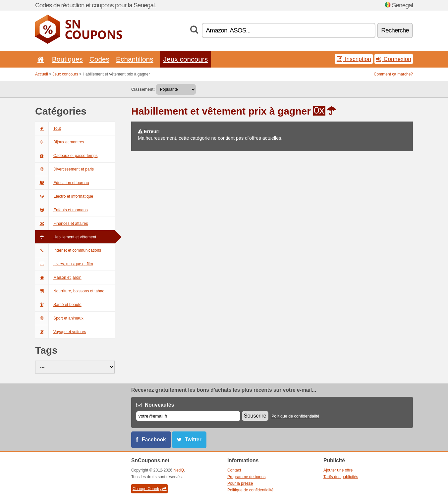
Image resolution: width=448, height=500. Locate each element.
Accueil (42, 74)
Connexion (394, 59)
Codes (99, 59)
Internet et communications (68, 250)
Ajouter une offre (338, 470)
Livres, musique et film (64, 264)
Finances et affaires (62, 224)
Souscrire (255, 416)
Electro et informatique (64, 196)
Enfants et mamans (61, 210)
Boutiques (67, 59)
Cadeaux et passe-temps (66, 156)
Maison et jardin (58, 277)
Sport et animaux (59, 318)
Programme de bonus (246, 477)
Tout (48, 128)
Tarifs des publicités (341, 477)
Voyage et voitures (61, 332)
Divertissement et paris (64, 169)
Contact (234, 470)
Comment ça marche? (393, 74)
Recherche (395, 30)
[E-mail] (188, 416)
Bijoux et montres (60, 142)
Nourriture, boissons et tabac (70, 291)
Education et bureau (62, 183)
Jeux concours (186, 59)
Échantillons (135, 59)
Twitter (193, 440)
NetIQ (179, 470)
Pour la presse (240, 483)
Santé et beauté (58, 305)
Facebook (154, 440)
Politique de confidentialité (295, 416)
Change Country (149, 489)
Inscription (354, 59)
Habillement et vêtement (66, 237)
